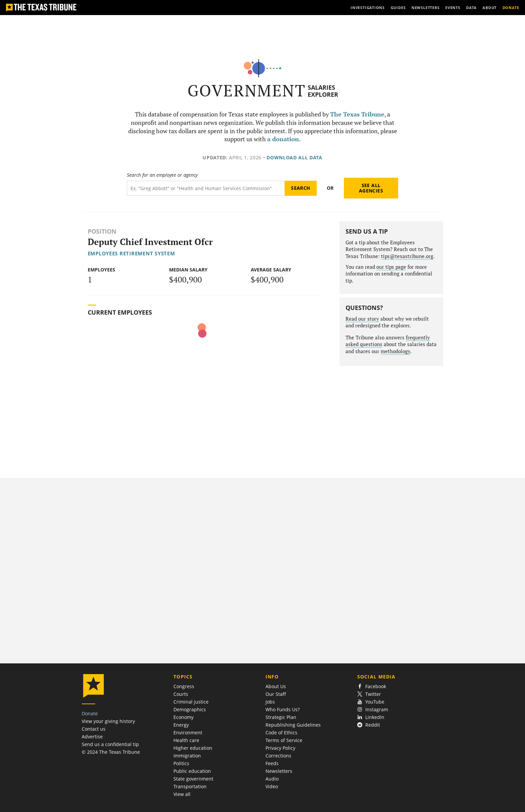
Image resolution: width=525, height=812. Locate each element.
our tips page (391, 267)
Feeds (272, 763)
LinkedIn (371, 717)
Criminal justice (191, 702)
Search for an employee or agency (162, 175)
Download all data (294, 157)
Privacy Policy (280, 748)
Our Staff (276, 694)
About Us (276, 686)
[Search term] (206, 188)
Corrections (278, 756)
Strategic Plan (281, 717)
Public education (192, 771)
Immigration (187, 756)
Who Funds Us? (283, 709)
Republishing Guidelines (293, 725)
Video (272, 786)
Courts (181, 694)
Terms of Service (284, 740)
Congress (184, 686)
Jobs (270, 702)
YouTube (371, 702)
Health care (186, 740)
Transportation (190, 786)
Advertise (92, 737)
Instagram (373, 709)
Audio (272, 779)
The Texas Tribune (357, 114)
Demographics (190, 709)
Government (247, 91)
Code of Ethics (281, 733)
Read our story (362, 319)
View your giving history (108, 721)
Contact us (94, 729)
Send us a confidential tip (110, 744)
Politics (181, 763)
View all (182, 794)
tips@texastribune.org (407, 256)
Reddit (369, 725)
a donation (283, 139)
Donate (90, 713)
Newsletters (279, 771)
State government (193, 779)
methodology (395, 351)
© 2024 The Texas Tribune (111, 752)
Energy (181, 725)
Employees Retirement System (131, 253)
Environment (188, 733)
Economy (183, 717)
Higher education (193, 748)
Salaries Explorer (323, 91)
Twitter (369, 694)
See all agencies (371, 188)
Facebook (372, 686)
